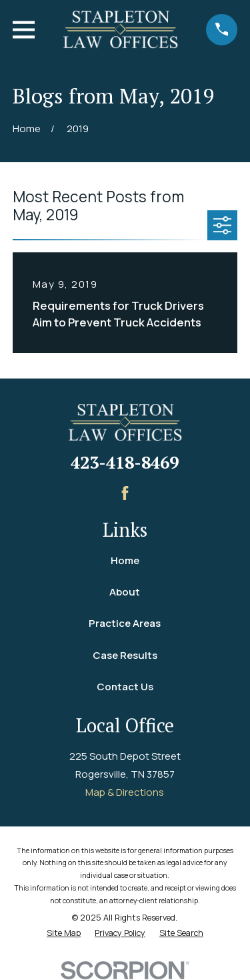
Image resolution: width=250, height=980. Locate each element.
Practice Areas (125, 623)
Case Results (125, 655)
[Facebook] (125, 493)
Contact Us (125, 687)
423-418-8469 (125, 462)
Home (125, 560)
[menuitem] (64, 934)
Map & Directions (125, 792)
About (125, 592)
